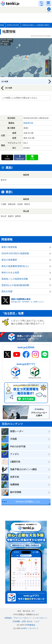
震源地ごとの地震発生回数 (15, 279)
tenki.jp (10, 3)
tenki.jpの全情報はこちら (28, 502)
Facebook (20, 159)
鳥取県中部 (28, 123)
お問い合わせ (27, 621)
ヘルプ (37, 621)
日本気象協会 (30, 625)
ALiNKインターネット (30, 628)
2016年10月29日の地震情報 (15, 253)
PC (33, 611)
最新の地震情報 (9, 247)
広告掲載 (16, 621)
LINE (32, 159)
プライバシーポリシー (22, 618)
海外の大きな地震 (10, 273)
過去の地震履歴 (9, 260)
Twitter (7, 159)
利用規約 (8, 618)
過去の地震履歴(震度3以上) (15, 266)
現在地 (49, 12)
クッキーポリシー (40, 618)
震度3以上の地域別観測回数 (15, 285)
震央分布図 (7, 291)
